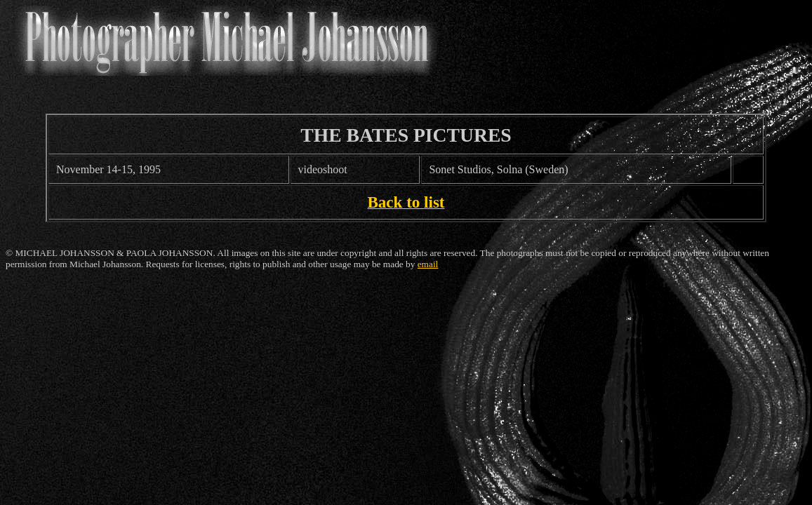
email (428, 264)
